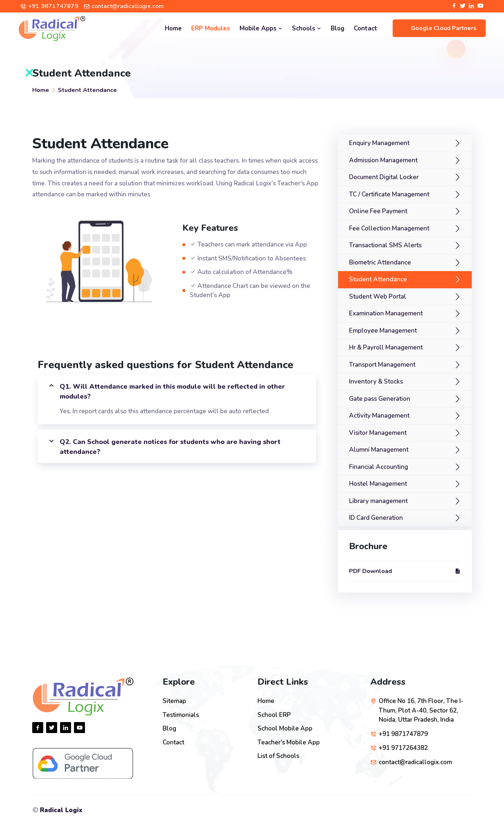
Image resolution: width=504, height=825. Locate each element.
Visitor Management (378, 433)
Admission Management (383, 160)
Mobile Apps (261, 28)
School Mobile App (285, 728)
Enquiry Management (379, 143)
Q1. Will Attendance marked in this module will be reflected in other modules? (166, 391)
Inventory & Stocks (376, 382)
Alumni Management (379, 450)
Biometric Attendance (380, 262)
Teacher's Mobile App (289, 742)
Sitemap (174, 701)
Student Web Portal (378, 297)
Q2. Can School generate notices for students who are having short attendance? (164, 446)
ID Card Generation (376, 518)
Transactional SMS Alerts (385, 245)
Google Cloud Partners (444, 28)
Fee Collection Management (389, 228)
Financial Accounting (379, 467)
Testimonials (181, 715)
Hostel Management (378, 484)
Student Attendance (87, 90)
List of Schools (278, 756)
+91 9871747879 (53, 6)
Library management (378, 501)
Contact (366, 28)
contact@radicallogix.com (128, 6)
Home (173, 28)
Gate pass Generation (380, 399)
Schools (307, 28)
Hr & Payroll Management (386, 347)
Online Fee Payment (378, 211)
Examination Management (386, 313)
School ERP (274, 715)
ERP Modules (211, 28)
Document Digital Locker (384, 177)
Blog (338, 28)
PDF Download (405, 571)
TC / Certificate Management (389, 194)
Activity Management (379, 416)
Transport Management (382, 365)
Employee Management (383, 331)
